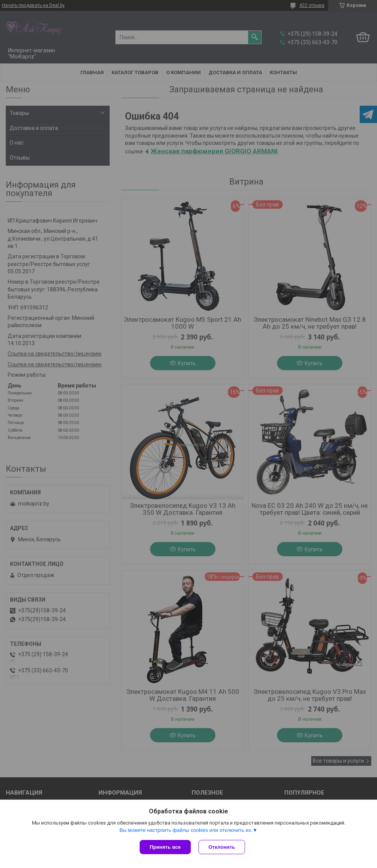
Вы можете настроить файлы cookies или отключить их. (186, 830)
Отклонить (222, 847)
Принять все (165, 847)
